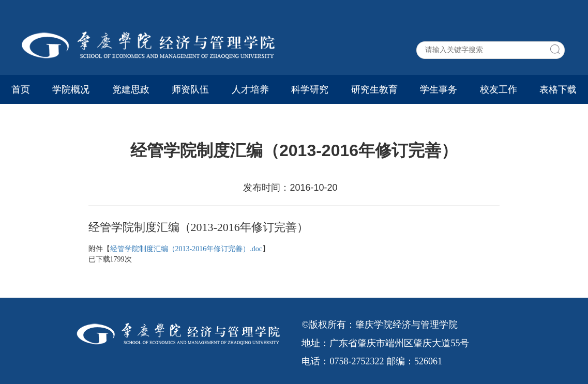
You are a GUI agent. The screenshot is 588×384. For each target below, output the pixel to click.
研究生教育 (374, 89)
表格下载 (558, 89)
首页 (21, 89)
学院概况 (71, 89)
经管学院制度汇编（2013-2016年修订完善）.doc (186, 249)
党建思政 (131, 89)
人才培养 (250, 89)
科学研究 (310, 89)
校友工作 (499, 89)
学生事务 (439, 89)
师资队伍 (190, 89)
